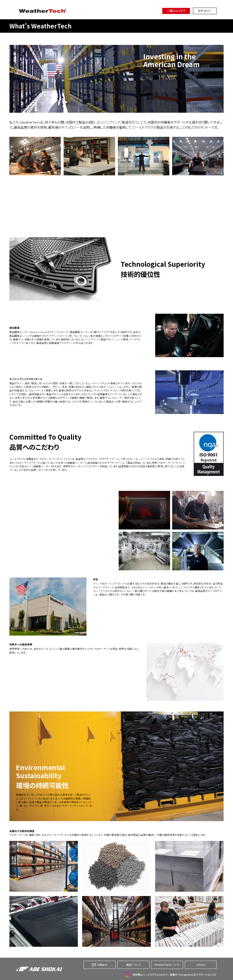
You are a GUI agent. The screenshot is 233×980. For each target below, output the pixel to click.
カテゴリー (205, 11)
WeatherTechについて (167, 965)
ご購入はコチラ (176, 11)
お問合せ (100, 965)
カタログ (201, 965)
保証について (133, 965)
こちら (213, 975)
